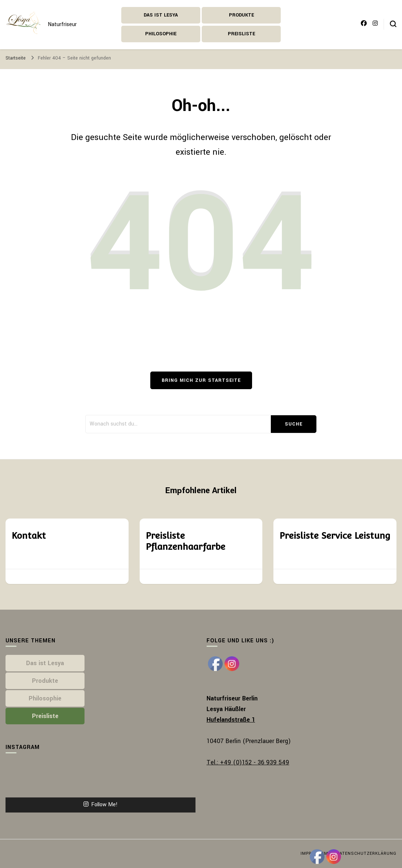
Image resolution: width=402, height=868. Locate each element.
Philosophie (161, 34)
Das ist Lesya (161, 15)
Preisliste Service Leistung (335, 536)
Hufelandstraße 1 (231, 720)
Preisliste (241, 34)
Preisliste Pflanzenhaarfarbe (185, 541)
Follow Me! (100, 805)
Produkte (241, 15)
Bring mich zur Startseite (201, 380)
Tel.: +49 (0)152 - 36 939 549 (248, 762)
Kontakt (29, 536)
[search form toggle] (393, 24)
